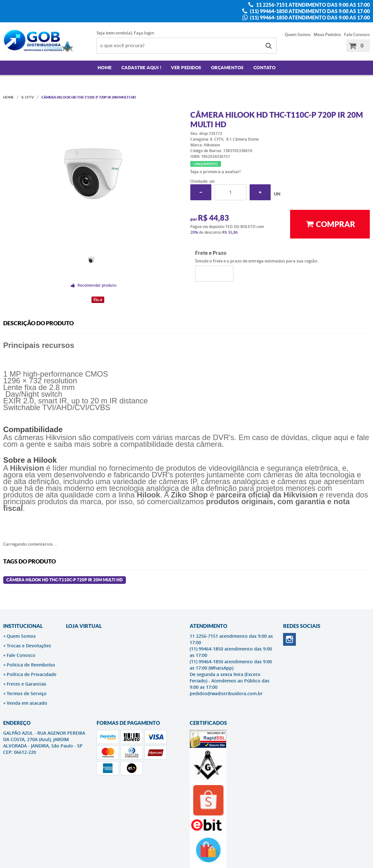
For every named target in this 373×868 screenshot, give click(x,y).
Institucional (23, 626)
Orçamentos (227, 68)
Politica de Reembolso (31, 665)
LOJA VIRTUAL (84, 626)
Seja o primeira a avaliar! (216, 172)
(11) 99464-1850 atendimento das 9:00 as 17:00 (309, 11)
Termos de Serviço (27, 693)
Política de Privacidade (32, 674)
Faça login (144, 33)
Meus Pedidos (327, 34)
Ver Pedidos (186, 68)
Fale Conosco (357, 34)
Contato (265, 68)
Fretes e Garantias (26, 684)
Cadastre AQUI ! (142, 68)
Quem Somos (298, 34)
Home (105, 68)
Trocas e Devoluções (29, 646)
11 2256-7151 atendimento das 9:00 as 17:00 (312, 5)
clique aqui (330, 437)
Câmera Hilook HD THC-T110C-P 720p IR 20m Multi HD (65, 580)
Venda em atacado (27, 703)
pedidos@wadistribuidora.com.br (226, 693)
